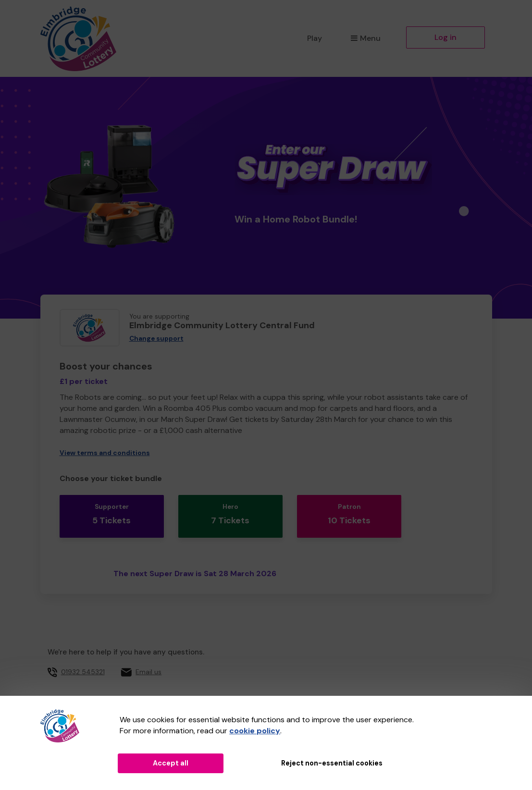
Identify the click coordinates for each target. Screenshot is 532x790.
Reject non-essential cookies (332, 763)
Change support (156, 339)
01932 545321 (83, 660)
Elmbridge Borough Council (234, 689)
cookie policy (255, 731)
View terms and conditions (105, 453)
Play (315, 38)
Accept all (171, 763)
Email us (148, 660)
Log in (445, 37)
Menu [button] (365, 38)
